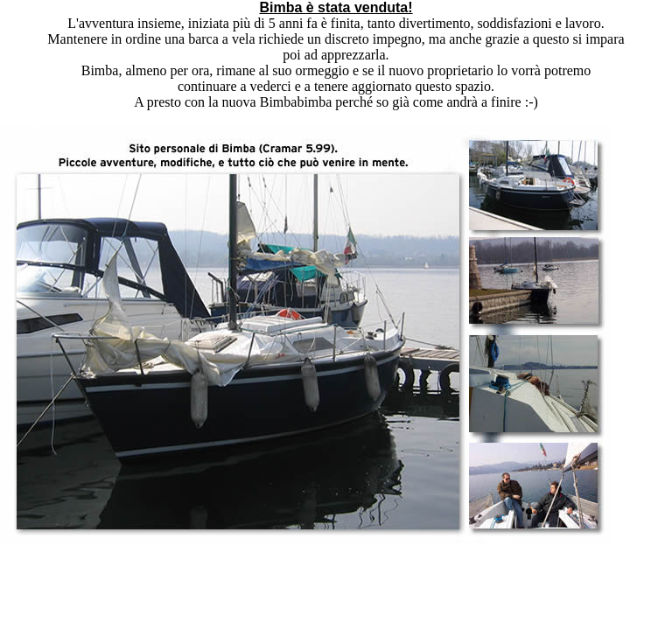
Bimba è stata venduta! (336, 7)
